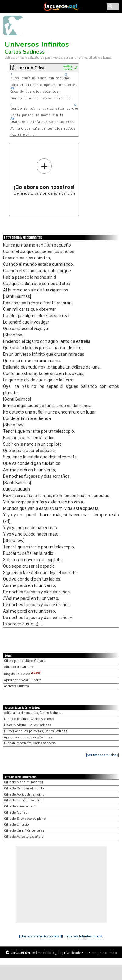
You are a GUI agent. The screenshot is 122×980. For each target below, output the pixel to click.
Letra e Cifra (31, 68)
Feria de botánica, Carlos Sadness (29, 719)
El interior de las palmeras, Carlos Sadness (36, 731)
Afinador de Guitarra (19, 667)
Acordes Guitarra (16, 686)
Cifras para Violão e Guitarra (25, 661)
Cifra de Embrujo (16, 824)
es (86, 953)
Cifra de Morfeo (16, 813)
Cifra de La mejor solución (23, 800)
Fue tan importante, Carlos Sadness (30, 743)
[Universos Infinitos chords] (83, 936)
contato (111, 953)
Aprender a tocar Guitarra (23, 680)
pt (100, 953)
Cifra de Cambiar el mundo (24, 788)
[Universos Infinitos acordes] (41, 936)
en (93, 953)
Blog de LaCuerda (23, 674)
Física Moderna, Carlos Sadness (28, 725)
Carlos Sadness (25, 52)
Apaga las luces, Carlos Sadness (28, 737)
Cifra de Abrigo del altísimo (24, 794)
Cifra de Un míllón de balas (24, 831)
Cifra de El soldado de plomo (25, 819)
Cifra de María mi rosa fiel (23, 782)
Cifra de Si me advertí (20, 806)
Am (12, 88)
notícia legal (50, 953)
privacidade (72, 953)
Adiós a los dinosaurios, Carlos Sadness (33, 713)
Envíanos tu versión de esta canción (44, 177)
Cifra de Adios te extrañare (24, 837)
